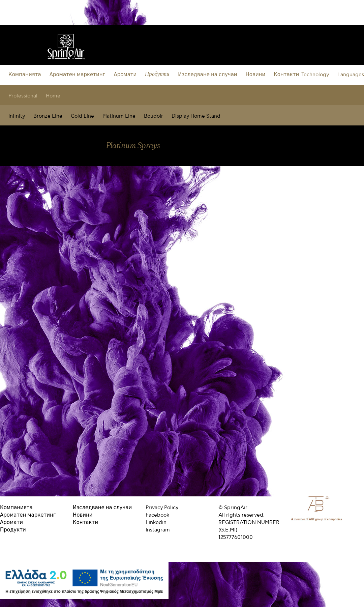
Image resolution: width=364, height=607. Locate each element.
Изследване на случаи (207, 75)
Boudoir (154, 116)
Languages (351, 75)
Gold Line (82, 116)
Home (53, 96)
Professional (23, 96)
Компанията (25, 75)
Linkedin (156, 522)
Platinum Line (119, 116)
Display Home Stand (196, 116)
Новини (256, 75)
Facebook (157, 515)
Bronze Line (48, 116)
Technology (315, 75)
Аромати (125, 75)
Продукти (157, 74)
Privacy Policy (162, 508)
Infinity (17, 116)
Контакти (286, 75)
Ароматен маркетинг (78, 75)
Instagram (158, 530)
